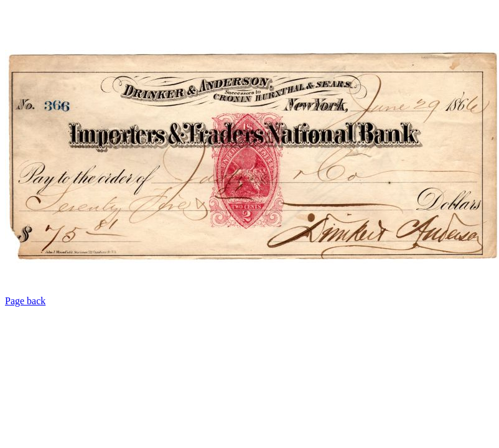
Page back (25, 301)
